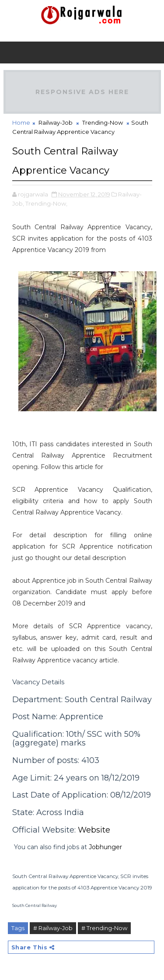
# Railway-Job (53, 928)
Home (21, 122)
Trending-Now (103, 122)
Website (94, 830)
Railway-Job (56, 122)
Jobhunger (105, 847)
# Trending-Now (104, 928)
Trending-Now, (46, 203)
